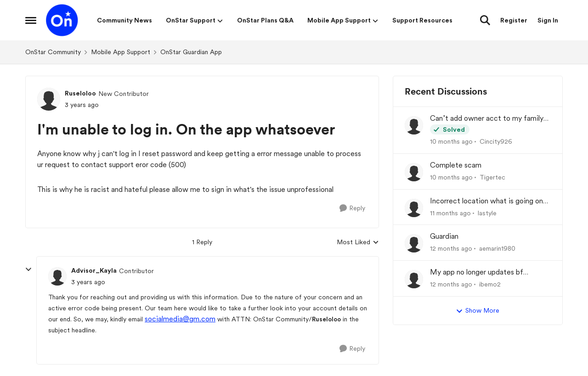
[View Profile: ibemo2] (414, 279)
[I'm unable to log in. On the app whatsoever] (88, 282)
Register (514, 20)
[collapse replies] (28, 269)
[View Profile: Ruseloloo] (49, 99)
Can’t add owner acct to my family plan (487, 119)
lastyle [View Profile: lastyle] (487, 213)
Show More (478, 311)
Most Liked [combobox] (358, 243)
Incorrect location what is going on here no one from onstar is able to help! (486, 201)
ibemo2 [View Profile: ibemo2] (490, 284)
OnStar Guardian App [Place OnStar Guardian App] (191, 52)
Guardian (444, 236)
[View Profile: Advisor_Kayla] (57, 276)
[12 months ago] (451, 249)
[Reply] (352, 208)
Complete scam (456, 165)
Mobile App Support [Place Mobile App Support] (121, 52)
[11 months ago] (450, 213)
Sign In (548, 20)
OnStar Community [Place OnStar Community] (53, 52)
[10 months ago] (451, 142)
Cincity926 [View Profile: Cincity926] (496, 141)
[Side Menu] (31, 20)
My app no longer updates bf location (477, 272)
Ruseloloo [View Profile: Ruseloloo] (80, 93)
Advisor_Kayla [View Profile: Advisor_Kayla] (94, 270)
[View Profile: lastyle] (414, 208)
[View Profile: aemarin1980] (414, 243)
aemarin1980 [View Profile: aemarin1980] (497, 248)
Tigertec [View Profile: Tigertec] (492, 177)
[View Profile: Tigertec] (414, 172)
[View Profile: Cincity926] (414, 125)
